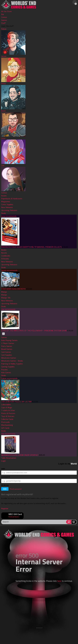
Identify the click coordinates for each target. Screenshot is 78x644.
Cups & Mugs (7, 407)
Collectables (6, 405)
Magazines (6, 201)
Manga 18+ (6, 298)
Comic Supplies (7, 204)
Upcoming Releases (9, 210)
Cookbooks (6, 256)
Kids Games (6, 372)
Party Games (7, 346)
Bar (3, 14)
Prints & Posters (8, 413)
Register (5, 508)
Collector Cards (7, 419)
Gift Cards (5, 428)
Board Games (7, 349)
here (59, 581)
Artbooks (5, 259)
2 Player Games (8, 343)
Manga (4, 292)
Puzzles (4, 370)
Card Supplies (7, 355)
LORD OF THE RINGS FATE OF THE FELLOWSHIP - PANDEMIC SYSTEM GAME (34, 331)
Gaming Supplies (8, 367)
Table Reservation (9, 458)
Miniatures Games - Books (12, 361)
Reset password (16, 489)
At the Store (6, 11)
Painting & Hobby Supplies (12, 364)
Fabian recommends (9, 378)
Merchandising (7, 425)
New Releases (7, 207)
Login (3, 461)
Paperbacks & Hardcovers (12, 199)
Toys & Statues (8, 416)
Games (4, 20)
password (5, 477)
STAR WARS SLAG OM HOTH (13, 289)
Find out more (14, 517)
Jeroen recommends (9, 270)
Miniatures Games (9, 358)
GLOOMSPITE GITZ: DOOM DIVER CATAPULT (20, 455)
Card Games (6, 352)
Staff (4, 23)
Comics (4, 17)
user (3, 468)
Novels (4, 253)
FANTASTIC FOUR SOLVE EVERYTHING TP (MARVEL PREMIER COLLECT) (31, 247)
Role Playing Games (9, 340)
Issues (4, 196)
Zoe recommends (8, 309)
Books (4, 250)
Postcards (5, 422)
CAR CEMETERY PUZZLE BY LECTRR (16, 402)
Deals (4, 213)
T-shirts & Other (8, 410)
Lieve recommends (9, 216)
